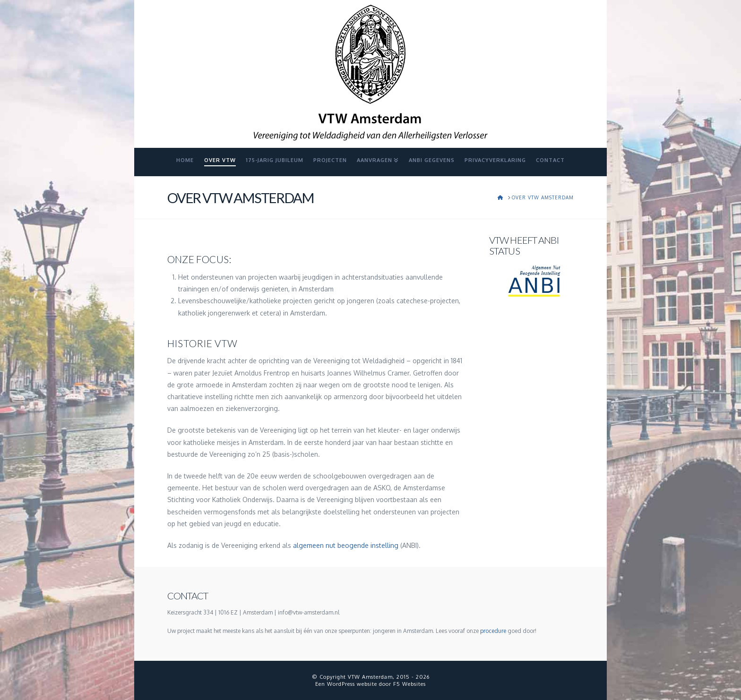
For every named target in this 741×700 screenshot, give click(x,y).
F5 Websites (409, 684)
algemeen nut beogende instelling (346, 545)
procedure (493, 631)
